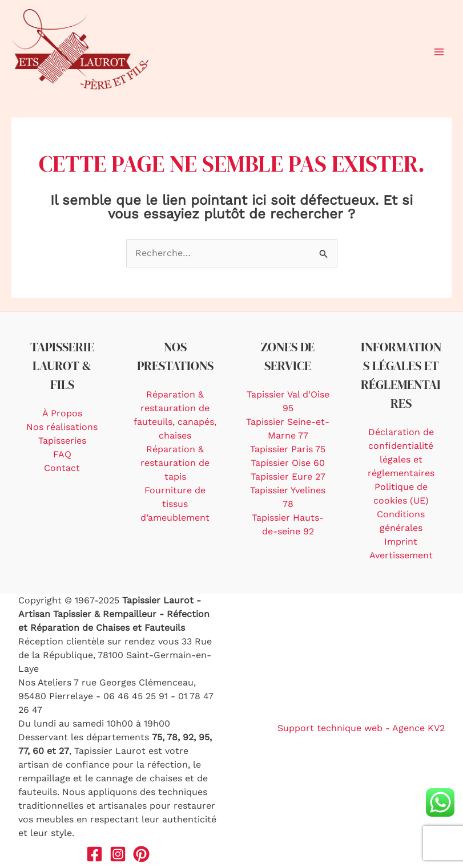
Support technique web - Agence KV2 (361, 728)
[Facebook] (94, 854)
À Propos (62, 413)
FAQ (62, 454)
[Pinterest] (141, 854)
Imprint (401, 542)
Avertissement (401, 555)
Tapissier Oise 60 (288, 463)
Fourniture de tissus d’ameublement (175, 504)
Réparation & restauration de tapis (175, 463)
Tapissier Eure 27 (288, 476)
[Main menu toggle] (439, 52)
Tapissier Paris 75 (288, 449)
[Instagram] (118, 854)
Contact (62, 468)
